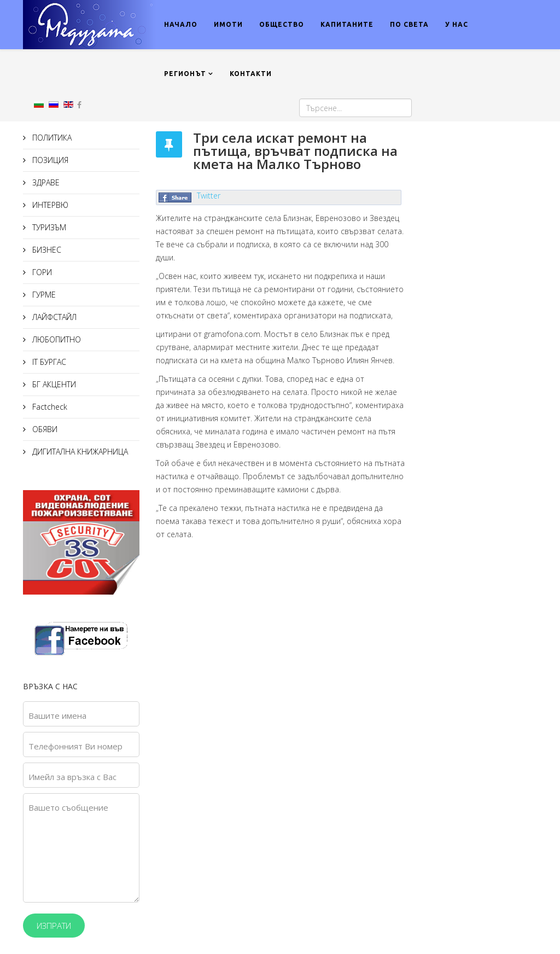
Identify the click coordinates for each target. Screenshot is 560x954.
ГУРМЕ (43, 295)
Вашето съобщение (68, 807)
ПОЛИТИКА (51, 138)
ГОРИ (41, 272)
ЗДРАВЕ (45, 182)
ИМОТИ (228, 24)
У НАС (457, 24)
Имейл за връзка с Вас (72, 777)
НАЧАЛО (181, 24)
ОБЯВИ (44, 429)
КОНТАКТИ (251, 74)
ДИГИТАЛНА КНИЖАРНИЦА (79, 452)
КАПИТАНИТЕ (347, 24)
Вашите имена (57, 715)
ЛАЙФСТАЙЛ (53, 317)
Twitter (209, 196)
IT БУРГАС (48, 362)
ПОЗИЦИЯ (49, 160)
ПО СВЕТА (409, 24)
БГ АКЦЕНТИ (53, 384)
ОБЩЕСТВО (282, 24)
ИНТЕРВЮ (49, 205)
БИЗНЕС (46, 250)
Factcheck (49, 407)
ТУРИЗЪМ (48, 227)
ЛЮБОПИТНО (56, 339)
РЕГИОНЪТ (185, 74)
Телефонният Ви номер (75, 746)
